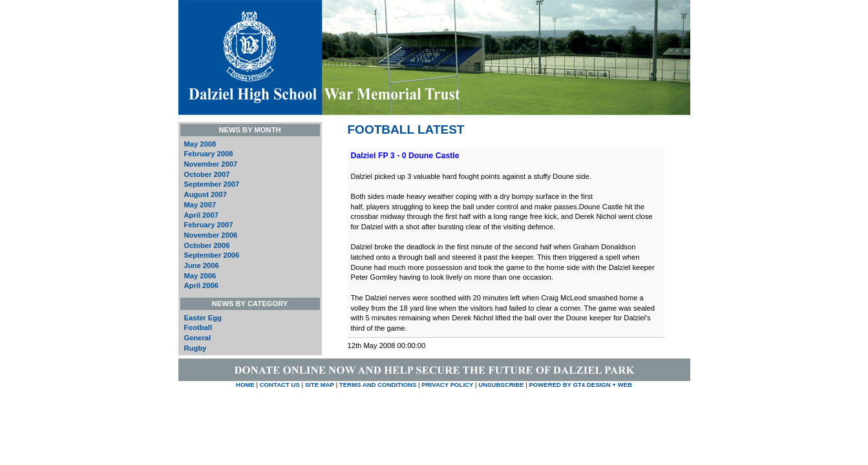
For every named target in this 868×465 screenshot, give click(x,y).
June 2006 (202, 265)
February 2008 (209, 154)
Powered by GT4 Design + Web (580, 385)
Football (198, 327)
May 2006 (200, 276)
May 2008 (200, 144)
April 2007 (201, 215)
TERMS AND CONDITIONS (378, 385)
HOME (245, 385)
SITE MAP (320, 385)
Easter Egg (203, 318)
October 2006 (207, 245)
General (198, 338)
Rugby (196, 348)
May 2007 (200, 205)
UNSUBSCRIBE (502, 385)
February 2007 (209, 225)
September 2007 (212, 184)
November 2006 (211, 235)
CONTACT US (280, 385)
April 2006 (201, 285)
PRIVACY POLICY (447, 385)
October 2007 (207, 174)
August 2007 (206, 194)
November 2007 (211, 164)
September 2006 (212, 255)
